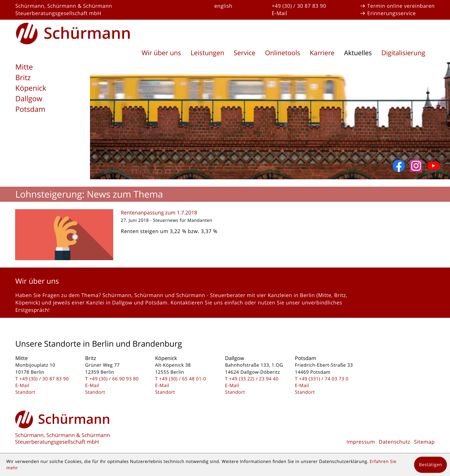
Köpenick (31, 88)
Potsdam (30, 109)
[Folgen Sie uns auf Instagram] (416, 166)
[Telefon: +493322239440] (254, 379)
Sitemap (425, 442)
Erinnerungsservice (392, 13)
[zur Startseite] (73, 32)
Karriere (322, 53)
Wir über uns (161, 53)
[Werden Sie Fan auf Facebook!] (399, 166)
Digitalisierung (403, 53)
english (223, 6)
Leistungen (207, 53)
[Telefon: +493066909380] (114, 379)
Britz (23, 78)
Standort (25, 392)
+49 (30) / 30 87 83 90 (299, 6)
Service (245, 53)
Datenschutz (394, 442)
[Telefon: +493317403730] (324, 379)
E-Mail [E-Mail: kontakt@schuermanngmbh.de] (22, 385)
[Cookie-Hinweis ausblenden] (430, 465)
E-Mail (279, 13)
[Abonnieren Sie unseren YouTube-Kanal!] (433, 166)
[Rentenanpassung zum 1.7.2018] (225, 235)
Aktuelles (358, 53)
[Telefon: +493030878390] (44, 379)
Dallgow (29, 99)
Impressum (361, 442)
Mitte (24, 67)
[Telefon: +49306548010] (183, 379)
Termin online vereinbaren (401, 6)
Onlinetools (283, 53)
